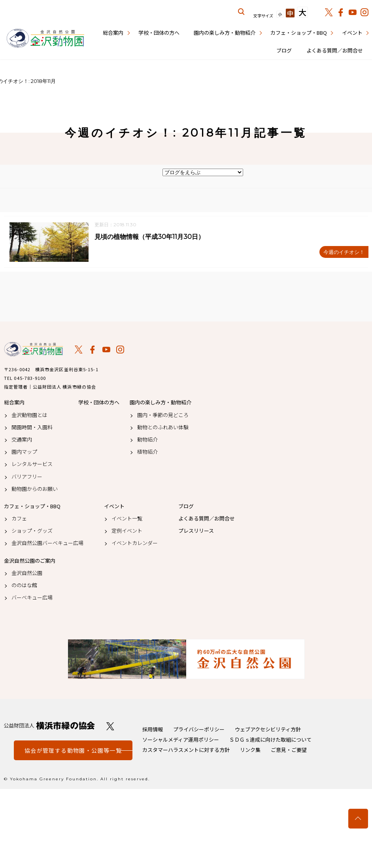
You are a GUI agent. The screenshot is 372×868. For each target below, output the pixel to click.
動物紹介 (147, 440)
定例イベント (127, 531)
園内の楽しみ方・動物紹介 (225, 33)
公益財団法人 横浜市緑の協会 (49, 726)
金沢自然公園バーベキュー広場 (47, 543)
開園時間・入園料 (32, 427)
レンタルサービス (32, 464)
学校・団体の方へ (159, 33)
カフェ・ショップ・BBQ (299, 33)
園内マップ (24, 452)
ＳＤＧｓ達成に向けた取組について (270, 740)
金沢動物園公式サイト (45, 39)
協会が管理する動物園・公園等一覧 (73, 751)
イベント (352, 33)
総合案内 (113, 33)
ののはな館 (24, 586)
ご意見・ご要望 (289, 750)
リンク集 (250, 750)
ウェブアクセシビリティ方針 (268, 730)
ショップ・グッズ (32, 531)
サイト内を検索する (242, 12)
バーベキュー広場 (32, 598)
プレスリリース (196, 531)
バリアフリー (27, 477)
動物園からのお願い (35, 489)
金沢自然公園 (27, 573)
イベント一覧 (127, 519)
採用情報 (153, 730)
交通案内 (22, 440)
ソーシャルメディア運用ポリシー (181, 740)
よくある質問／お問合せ (335, 50)
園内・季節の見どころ (163, 415)
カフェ (19, 519)
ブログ (284, 50)
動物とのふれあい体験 (163, 427)
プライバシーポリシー (199, 730)
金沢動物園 (34, 349)
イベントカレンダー (135, 543)
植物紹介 (147, 452)
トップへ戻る (358, 819)
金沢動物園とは (29, 415)
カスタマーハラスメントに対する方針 (186, 750)
